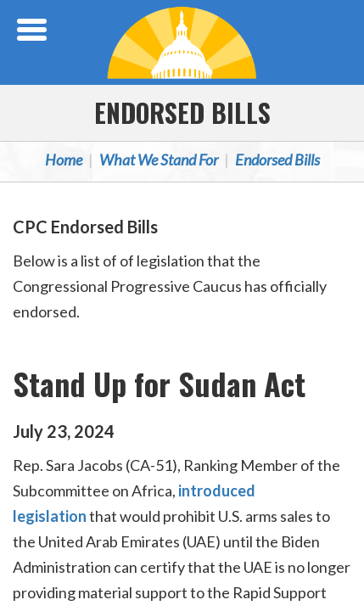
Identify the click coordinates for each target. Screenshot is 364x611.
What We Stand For (159, 160)
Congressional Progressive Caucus (182, 42)
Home (64, 160)
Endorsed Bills (182, 112)
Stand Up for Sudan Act (159, 383)
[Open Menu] (34, 30)
